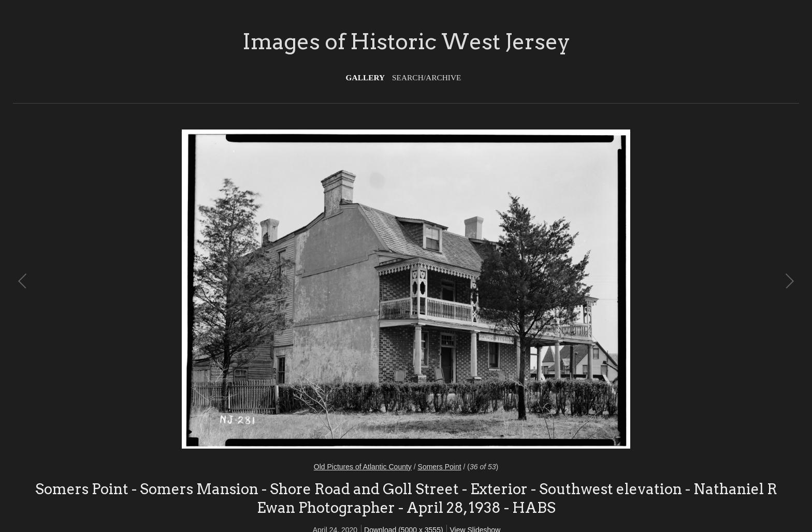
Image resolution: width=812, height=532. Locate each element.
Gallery (366, 77)
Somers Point (440, 467)
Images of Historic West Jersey (406, 41)
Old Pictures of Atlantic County (363, 467)
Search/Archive (426, 77)
